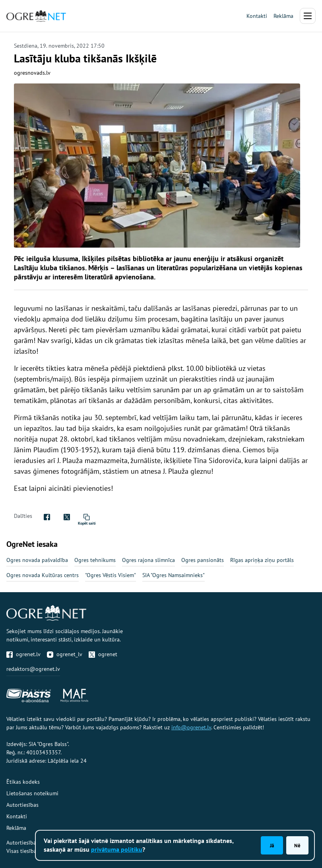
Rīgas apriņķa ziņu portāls (262, 560)
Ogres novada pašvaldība (37, 560)
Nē (297, 845)
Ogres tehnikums (95, 560)
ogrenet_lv (65, 654)
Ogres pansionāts (203, 560)
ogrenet (103, 654)
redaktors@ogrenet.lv (33, 669)
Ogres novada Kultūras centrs (43, 575)
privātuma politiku (117, 849)
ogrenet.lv (23, 654)
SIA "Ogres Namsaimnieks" (174, 575)
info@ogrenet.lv (191, 727)
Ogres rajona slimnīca (148, 560)
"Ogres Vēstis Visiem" (111, 575)
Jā (272, 845)
